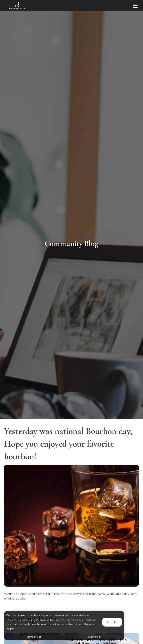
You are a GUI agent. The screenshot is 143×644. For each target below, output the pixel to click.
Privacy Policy (94, 637)
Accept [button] (112, 622)
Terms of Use (34, 637)
